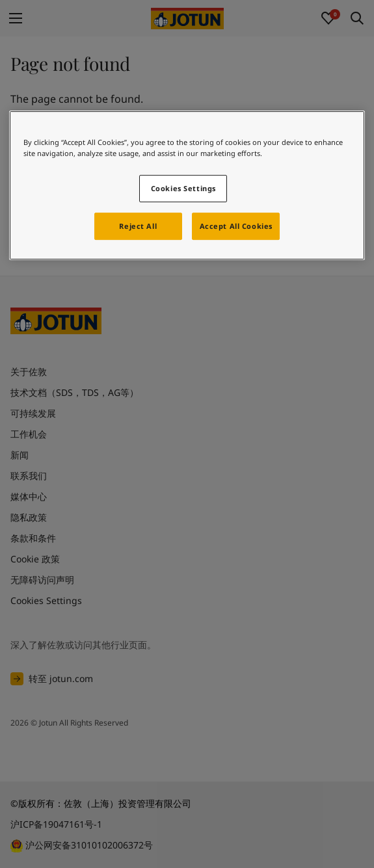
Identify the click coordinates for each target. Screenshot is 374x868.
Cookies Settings (183, 188)
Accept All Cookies (236, 226)
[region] (187, 185)
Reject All (138, 226)
